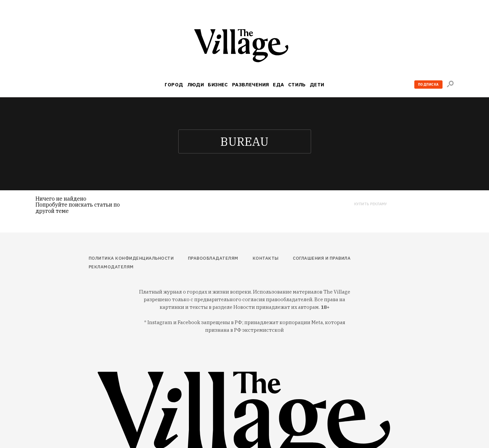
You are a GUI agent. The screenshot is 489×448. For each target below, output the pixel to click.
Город (174, 85)
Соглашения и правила (322, 258)
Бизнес (218, 85)
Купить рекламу (371, 204)
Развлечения (251, 85)
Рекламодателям (111, 267)
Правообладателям (213, 258)
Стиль (297, 85)
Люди (196, 85)
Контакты (266, 258)
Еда (278, 85)
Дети (317, 85)
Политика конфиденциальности (131, 258)
